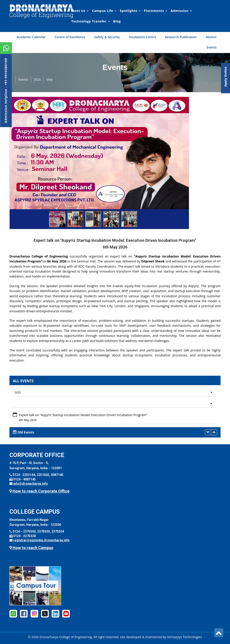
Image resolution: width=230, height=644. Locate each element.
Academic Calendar (31, 37)
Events (211, 47)
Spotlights (130, 11)
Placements (155, 11)
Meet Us (80, 11)
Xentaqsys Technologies (185, 637)
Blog (117, 21)
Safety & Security (107, 37)
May (50, 79)
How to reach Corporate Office (39, 491)
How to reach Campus (31, 548)
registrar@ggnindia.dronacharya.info (41, 540)
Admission (181, 11)
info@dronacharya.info (31, 484)
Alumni (211, 37)
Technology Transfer (91, 21)
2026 (37, 79)
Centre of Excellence (70, 37)
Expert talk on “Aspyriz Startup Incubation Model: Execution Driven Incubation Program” (83, 415)
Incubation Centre (142, 37)
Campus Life (104, 11)
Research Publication (181, 37)
